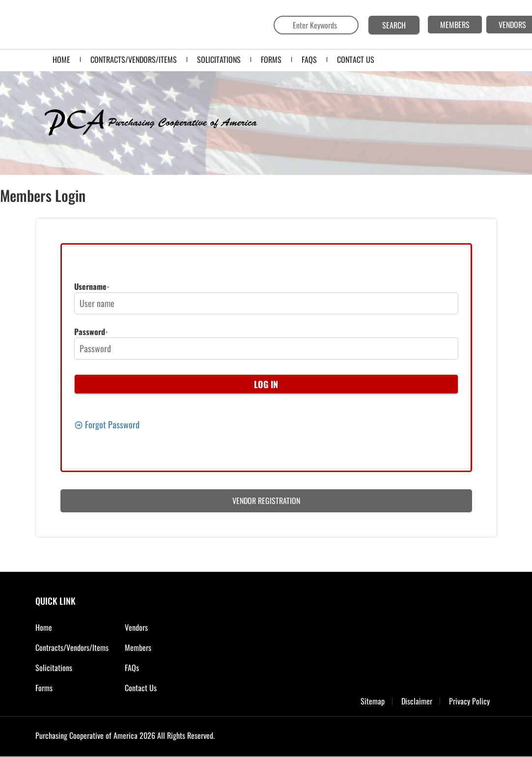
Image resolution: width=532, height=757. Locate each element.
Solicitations (54, 668)
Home (44, 627)
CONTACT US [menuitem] (356, 59)
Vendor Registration (266, 501)
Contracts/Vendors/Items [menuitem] (134, 59)
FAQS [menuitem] (309, 59)
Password (90, 333)
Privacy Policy (469, 701)
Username (90, 287)
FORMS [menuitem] (271, 59)
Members (138, 647)
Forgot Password (107, 424)
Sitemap (373, 701)
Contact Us (141, 688)
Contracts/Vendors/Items (72, 647)
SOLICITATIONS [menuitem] (219, 59)
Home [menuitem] (61, 59)
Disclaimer (417, 701)
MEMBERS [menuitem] (455, 25)
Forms (44, 688)
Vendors (136, 627)
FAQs (132, 668)
